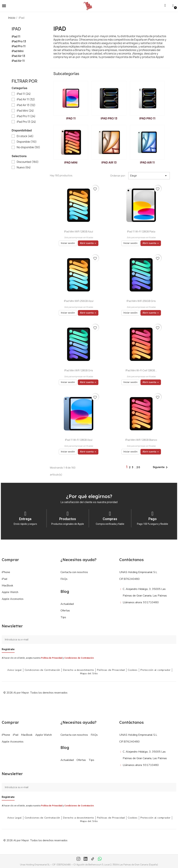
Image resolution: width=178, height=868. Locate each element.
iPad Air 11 (18, 61)
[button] (4, 6)
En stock (25, 136)
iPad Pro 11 (19, 46)
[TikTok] (93, 859)
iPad (16, 29)
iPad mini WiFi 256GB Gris (141, 301)
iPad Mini (18, 51)
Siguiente (161, 467)
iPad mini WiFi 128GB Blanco (141, 440)
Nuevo (24, 168)
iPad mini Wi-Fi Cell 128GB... (141, 370)
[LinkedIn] (86, 859)
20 (138, 467)
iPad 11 (16, 37)
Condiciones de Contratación (79, 658)
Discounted (28, 162)
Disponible (27, 142)
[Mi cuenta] (173, 6)
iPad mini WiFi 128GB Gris (79, 370)
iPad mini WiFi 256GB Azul (79, 301)
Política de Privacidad (52, 658)
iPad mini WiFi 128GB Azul (79, 231)
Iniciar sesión (68, 243)
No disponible (28, 147)
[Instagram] (78, 859)
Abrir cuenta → (88, 243)
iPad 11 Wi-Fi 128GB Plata (141, 231)
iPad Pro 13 (19, 41)
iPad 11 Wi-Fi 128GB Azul (79, 440)
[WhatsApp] (100, 859)
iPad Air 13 (18, 56)
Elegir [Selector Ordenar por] (149, 176)
